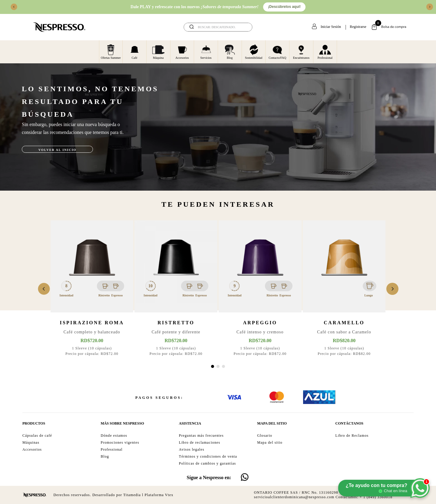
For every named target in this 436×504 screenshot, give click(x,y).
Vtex (169, 495)
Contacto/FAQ (277, 52)
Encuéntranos (301, 52)
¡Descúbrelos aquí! (284, 7)
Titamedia (132, 495)
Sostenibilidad (254, 52)
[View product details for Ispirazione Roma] (92, 289)
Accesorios (182, 52)
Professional (325, 52)
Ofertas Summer (111, 52)
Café (135, 52)
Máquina (158, 52)
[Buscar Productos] (244, 27)
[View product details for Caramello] (344, 289)
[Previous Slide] (14, 7)
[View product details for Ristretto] (176, 289)
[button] (213, 366)
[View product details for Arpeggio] (260, 289)
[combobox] (218, 27)
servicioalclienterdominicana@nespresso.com (294, 497)
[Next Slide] (430, 7)
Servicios (206, 52)
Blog (230, 52)
